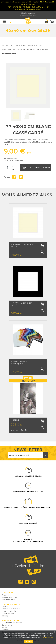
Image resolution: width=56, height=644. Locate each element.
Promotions (7, 595)
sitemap (5, 616)
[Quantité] (7, 168)
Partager (14, 177)
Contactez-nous (8, 614)
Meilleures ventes (9, 600)
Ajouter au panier (36, 168)
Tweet (21, 177)
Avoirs (4, 627)
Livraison (5, 606)
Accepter (29, 641)
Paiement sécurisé (9, 611)
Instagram (34, 582)
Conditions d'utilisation (11, 609)
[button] (9, 21)
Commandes (7, 625)
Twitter (27, 582)
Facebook (21, 582)
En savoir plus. (48, 638)
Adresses (5, 630)
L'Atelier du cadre (28, 14)
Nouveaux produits (9, 597)
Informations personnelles (12, 623)
